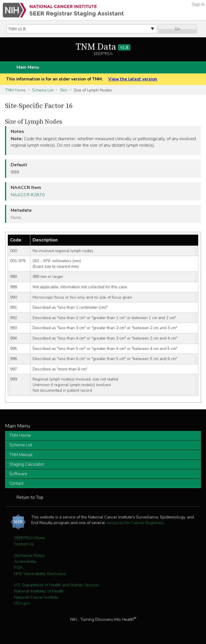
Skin (64, 90)
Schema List (43, 90)
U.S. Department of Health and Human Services (57, 585)
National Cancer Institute (36, 597)
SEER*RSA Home (30, 538)
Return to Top (30, 497)
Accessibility (25, 561)
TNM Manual (21, 455)
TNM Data (103, 47)
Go (177, 29)
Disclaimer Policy (29, 555)
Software (18, 474)
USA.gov (22, 603)
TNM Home (15, 90)
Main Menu (28, 67)
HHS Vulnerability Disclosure (40, 574)
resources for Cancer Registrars (135, 523)
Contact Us (24, 544)
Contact (16, 483)
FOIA (19, 567)
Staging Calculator (27, 464)
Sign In (198, 4)
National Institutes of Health (39, 591)
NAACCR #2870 (28, 195)
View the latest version (133, 79)
